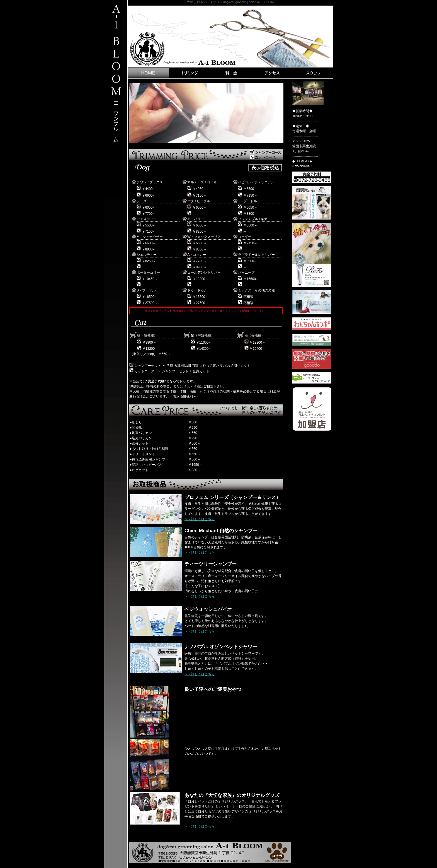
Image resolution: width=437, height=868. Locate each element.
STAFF (312, 73)
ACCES (271, 73)
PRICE (230, 73)
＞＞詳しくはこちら (200, 519)
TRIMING (190, 73)
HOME (149, 73)
